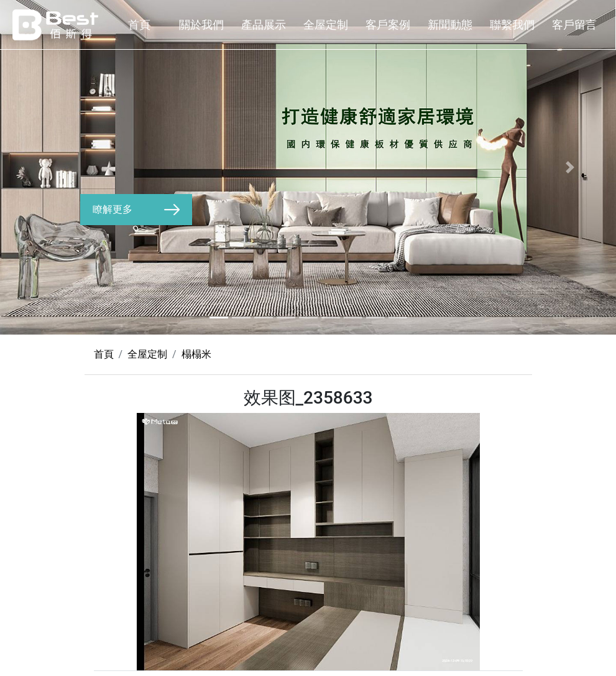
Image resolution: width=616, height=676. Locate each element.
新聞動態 (450, 25)
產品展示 (264, 25)
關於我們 (201, 25)
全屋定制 (326, 25)
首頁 (139, 25)
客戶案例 (388, 25)
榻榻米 (196, 354)
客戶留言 (574, 25)
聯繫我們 (512, 25)
